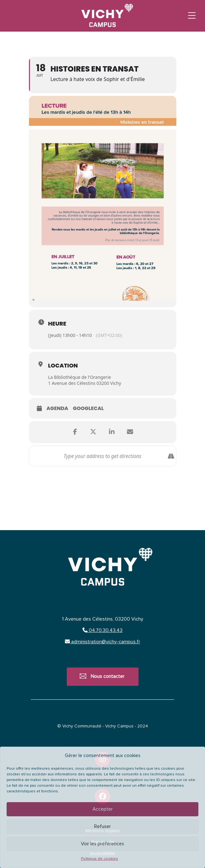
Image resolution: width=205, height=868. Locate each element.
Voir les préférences (102, 844)
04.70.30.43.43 (102, 630)
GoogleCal (88, 409)
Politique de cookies (100, 859)
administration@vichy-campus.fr (102, 642)
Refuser (102, 827)
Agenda (57, 409)
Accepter (103, 809)
